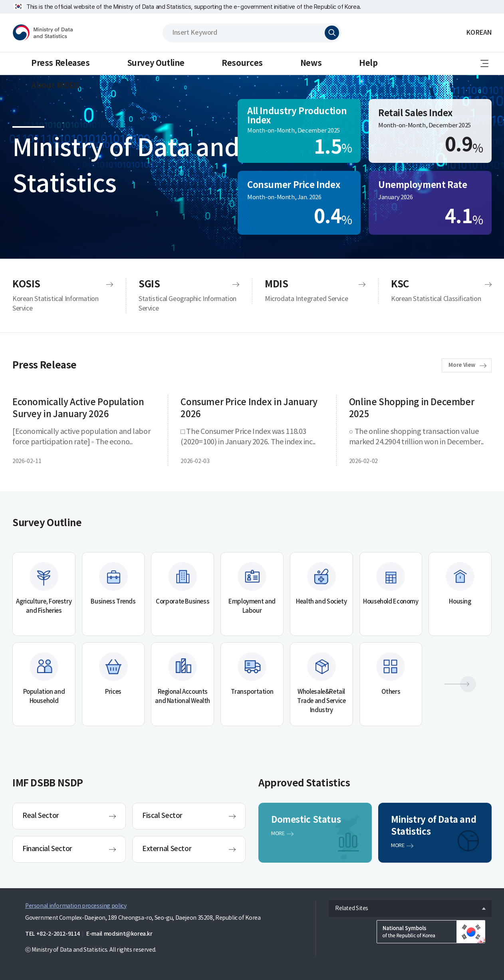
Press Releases (61, 63)
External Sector (167, 849)
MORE (278, 834)
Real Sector (41, 816)
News (311, 63)
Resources (242, 63)
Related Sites (348, 907)
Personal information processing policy (76, 906)
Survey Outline (156, 63)
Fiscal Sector (162, 816)
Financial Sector (47, 849)
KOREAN (479, 33)
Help (368, 63)
